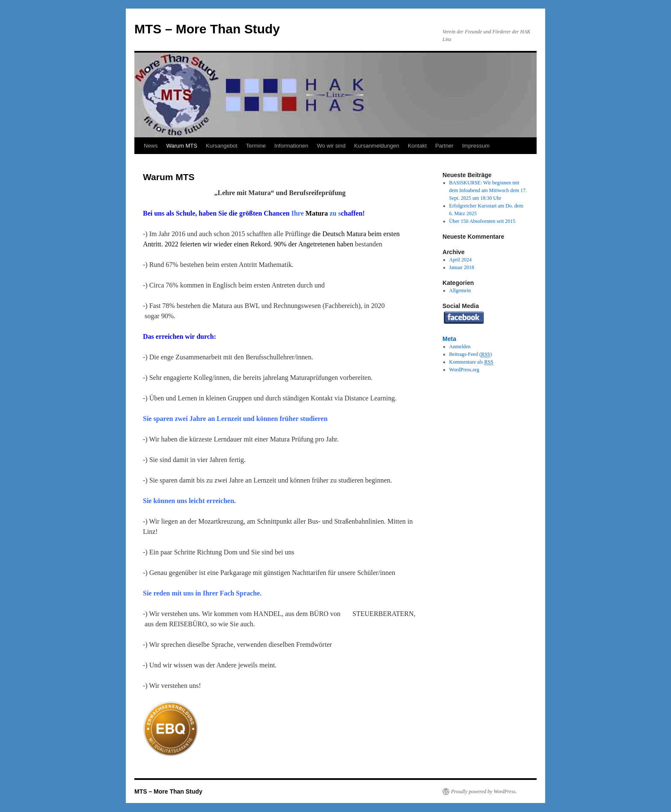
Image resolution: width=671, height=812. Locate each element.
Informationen (291, 146)
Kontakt (417, 146)
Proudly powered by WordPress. (484, 791)
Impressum (476, 146)
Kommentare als (471, 362)
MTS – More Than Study (207, 29)
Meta (449, 339)
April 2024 (460, 260)
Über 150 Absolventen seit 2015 (482, 221)
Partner (444, 146)
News (151, 146)
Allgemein (460, 290)
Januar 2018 (462, 267)
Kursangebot (222, 146)
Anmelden (460, 347)
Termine (256, 146)
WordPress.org (464, 370)
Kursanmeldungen (377, 146)
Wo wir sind (331, 146)
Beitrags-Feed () (471, 354)
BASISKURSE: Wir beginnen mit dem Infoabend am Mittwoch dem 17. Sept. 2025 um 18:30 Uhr (488, 190)
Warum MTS (182, 146)
